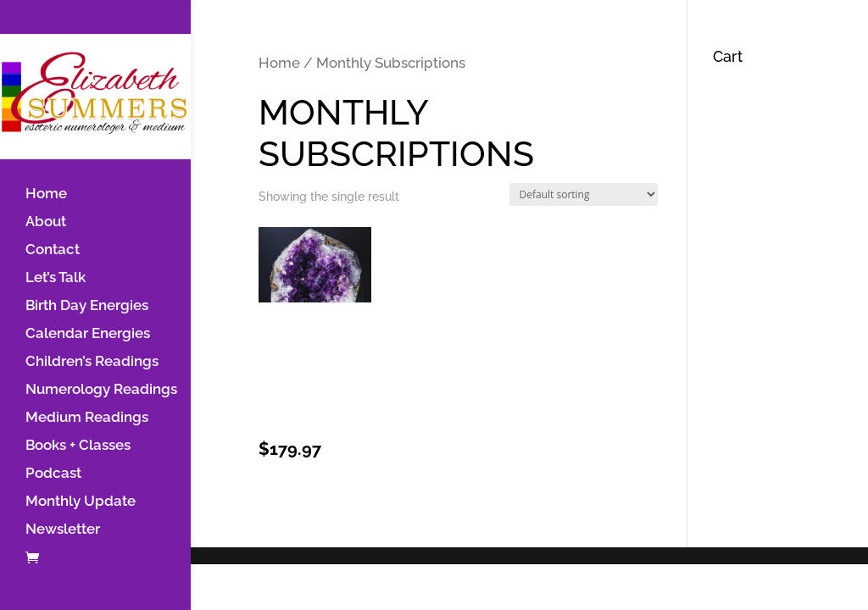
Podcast (53, 474)
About (46, 222)
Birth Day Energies (87, 306)
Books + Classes (78, 446)
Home (46, 194)
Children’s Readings (92, 362)
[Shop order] (584, 194)
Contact (53, 250)
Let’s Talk (56, 278)
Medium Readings (87, 418)
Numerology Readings (101, 390)
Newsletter (63, 530)
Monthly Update (81, 502)
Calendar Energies (88, 334)
